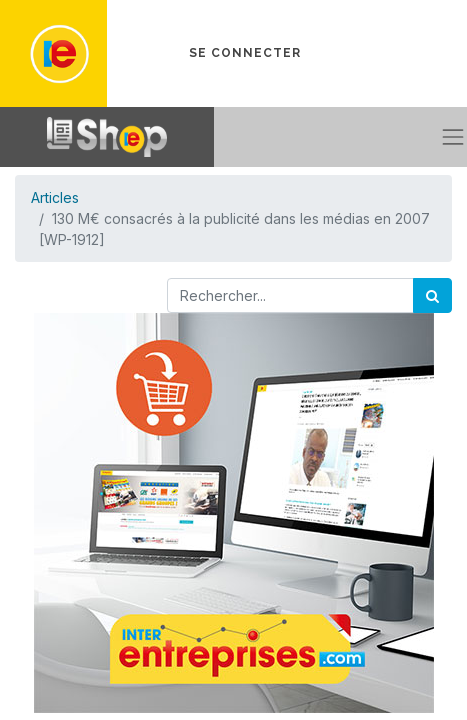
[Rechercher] (432, 295)
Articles (55, 197)
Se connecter (245, 53)
